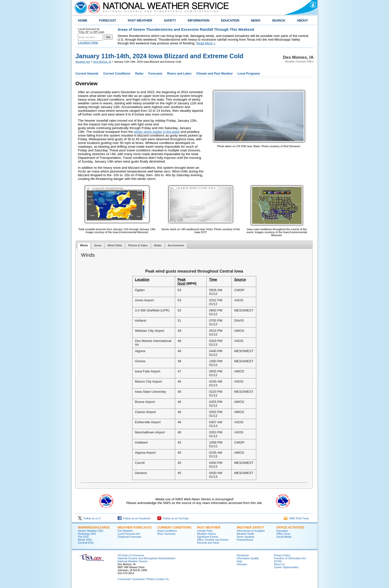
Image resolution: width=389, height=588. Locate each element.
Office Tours (283, 534)
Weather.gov (83, 62)
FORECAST (108, 20)
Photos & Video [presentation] (138, 245)
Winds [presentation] (84, 245)
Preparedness (245, 540)
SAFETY (170, 20)
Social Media (284, 537)
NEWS (256, 20)
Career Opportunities (286, 567)
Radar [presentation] (158, 245)
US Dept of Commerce (131, 555)
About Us (279, 564)
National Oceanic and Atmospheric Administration (146, 558)
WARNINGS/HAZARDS (94, 528)
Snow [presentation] (98, 245)
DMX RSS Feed (296, 518)
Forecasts (155, 74)
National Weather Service (133, 561)
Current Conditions (117, 74)
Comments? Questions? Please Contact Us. (143, 579)
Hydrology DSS (87, 534)
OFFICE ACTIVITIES (290, 528)
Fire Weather (125, 531)
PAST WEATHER (140, 20)
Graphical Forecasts (129, 537)
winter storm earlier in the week (157, 132)
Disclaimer (243, 555)
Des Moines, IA (102, 62)
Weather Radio (245, 534)
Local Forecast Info (129, 534)
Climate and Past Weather (214, 74)
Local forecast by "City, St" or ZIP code (91, 30)
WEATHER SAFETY (250, 528)
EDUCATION (230, 20)
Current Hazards (87, 74)
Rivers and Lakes (179, 74)
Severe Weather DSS (91, 531)
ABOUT (302, 20)
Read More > (206, 43)
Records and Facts (208, 543)
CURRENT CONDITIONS (174, 528)
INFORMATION (199, 20)
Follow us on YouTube (173, 518)
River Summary (166, 534)
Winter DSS (85, 540)
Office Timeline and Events (213, 540)
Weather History (206, 534)
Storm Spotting (245, 537)
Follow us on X (89, 518)
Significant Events (208, 537)
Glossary (242, 564)
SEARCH (278, 20)
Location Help (88, 42)
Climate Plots (205, 531)
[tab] (84, 246)
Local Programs (249, 74)
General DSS (86, 543)
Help (239, 561)
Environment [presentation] (176, 245)
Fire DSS (83, 537)
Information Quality (248, 558)
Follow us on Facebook (134, 518)
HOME (83, 20)
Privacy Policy (282, 555)
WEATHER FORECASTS (135, 528)
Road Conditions (167, 531)
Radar (139, 74)
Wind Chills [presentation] (115, 245)
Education (282, 531)
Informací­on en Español (251, 531)
